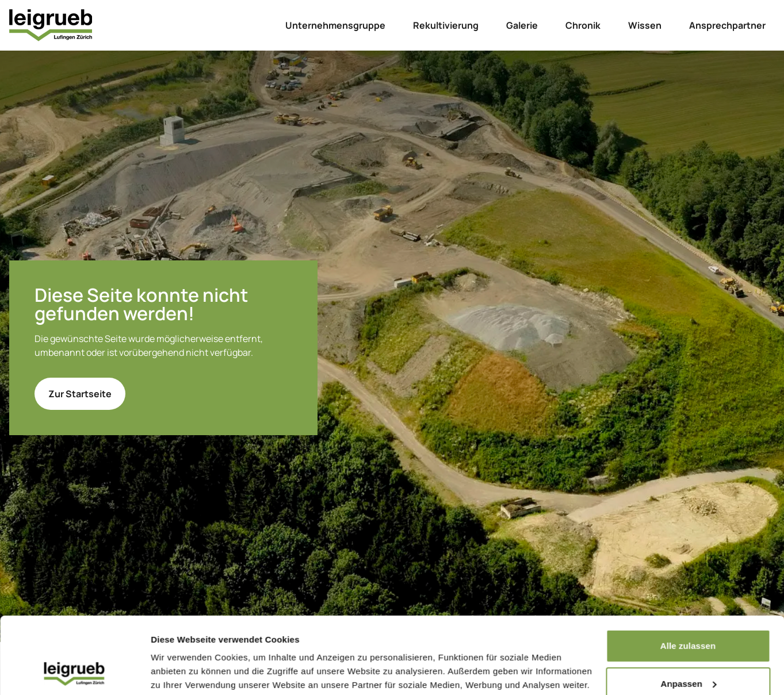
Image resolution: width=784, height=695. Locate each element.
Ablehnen (688, 649)
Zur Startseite (80, 394)
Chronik (583, 25)
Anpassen (689, 611)
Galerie (522, 25)
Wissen (645, 25)
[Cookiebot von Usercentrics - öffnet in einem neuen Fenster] (74, 673)
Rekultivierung (446, 25)
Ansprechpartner (727, 25)
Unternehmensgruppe (335, 25)
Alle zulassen (688, 574)
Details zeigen (180, 672)
